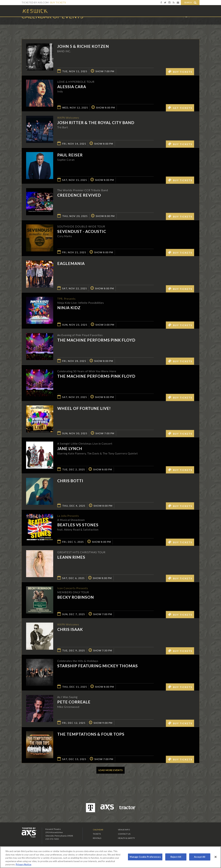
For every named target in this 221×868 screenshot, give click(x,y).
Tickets (97, 834)
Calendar (98, 830)
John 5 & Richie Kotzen (83, 46)
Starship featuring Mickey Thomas (98, 666)
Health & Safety (126, 838)
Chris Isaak (70, 630)
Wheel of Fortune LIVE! (84, 408)
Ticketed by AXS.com (108, 25)
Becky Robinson (76, 597)
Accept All (200, 857)
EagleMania (71, 263)
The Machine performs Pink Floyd (96, 340)
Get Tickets (180, 108)
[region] (110, 857)
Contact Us (124, 834)
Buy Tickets (58, 2)
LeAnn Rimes (71, 557)
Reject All (176, 857)
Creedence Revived (79, 195)
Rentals (97, 838)
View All (194, 24)
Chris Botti (70, 481)
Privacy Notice (24, 864)
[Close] (216, 857)
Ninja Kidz (69, 308)
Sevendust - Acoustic (82, 231)
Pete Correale (74, 702)
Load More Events (110, 770)
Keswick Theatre (35, 11)
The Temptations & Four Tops (91, 734)
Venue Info (124, 830)
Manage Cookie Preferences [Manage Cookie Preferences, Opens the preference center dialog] (145, 857)
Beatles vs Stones (78, 525)
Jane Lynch (70, 448)
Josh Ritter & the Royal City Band (96, 123)
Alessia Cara (72, 87)
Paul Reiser (70, 155)
